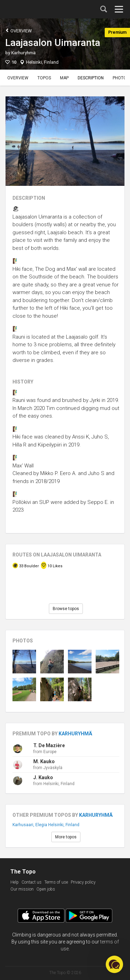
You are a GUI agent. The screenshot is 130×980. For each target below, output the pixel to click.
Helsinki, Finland (42, 62)
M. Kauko (44, 761)
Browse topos (66, 609)
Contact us (32, 882)
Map (64, 78)
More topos (66, 837)
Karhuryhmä (23, 53)
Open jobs (46, 889)
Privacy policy (83, 882)
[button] (114, 964)
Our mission (22, 889)
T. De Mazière (49, 745)
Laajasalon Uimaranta (53, 43)
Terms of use (56, 882)
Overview (19, 30)
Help (15, 882)
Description (91, 78)
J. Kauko (43, 777)
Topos (44, 78)
